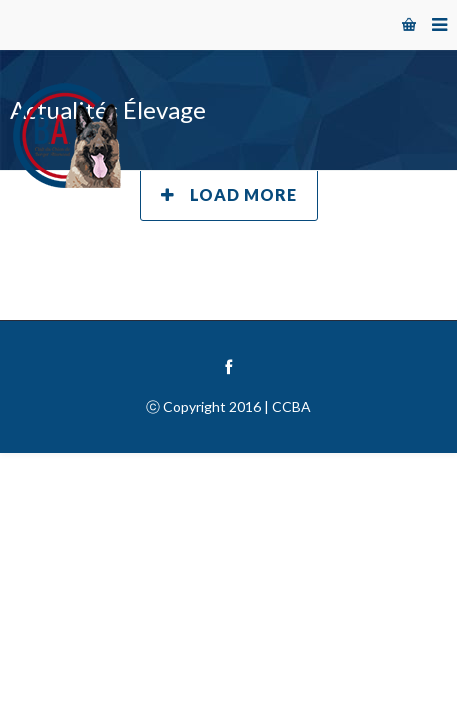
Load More (229, 194)
